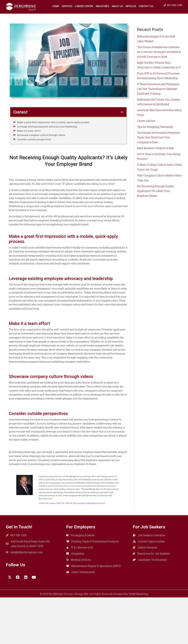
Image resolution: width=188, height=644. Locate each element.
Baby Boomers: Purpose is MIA (155, 148)
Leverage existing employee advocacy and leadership (50, 128)
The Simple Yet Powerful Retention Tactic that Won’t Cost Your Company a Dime (159, 137)
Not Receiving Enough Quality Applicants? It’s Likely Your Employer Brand (155, 191)
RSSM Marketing (138, 640)
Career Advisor (146, 121)
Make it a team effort (30, 134)
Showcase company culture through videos (44, 139)
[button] (10, 624)
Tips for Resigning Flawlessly (155, 127)
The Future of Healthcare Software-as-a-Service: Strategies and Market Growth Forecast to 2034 (159, 52)
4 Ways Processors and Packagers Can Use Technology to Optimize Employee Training (158, 89)
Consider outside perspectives (36, 145)
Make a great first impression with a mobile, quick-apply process (57, 123)
